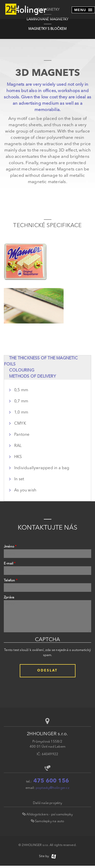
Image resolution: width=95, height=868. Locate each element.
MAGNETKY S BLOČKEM (48, 29)
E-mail (10, 564)
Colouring (22, 371)
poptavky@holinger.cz (53, 788)
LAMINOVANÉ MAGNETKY (48, 19)
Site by (48, 856)
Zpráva (9, 598)
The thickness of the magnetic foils (41, 361)
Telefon (11, 581)
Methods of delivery (33, 377)
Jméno (10, 547)
